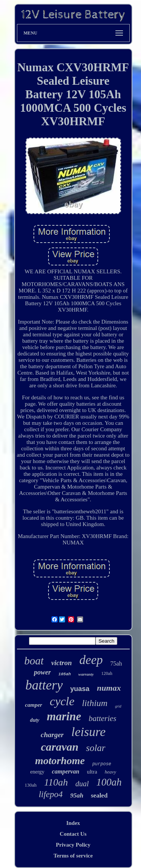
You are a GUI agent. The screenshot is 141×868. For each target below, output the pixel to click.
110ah (56, 782)
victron (61, 663)
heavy (110, 772)
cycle (62, 701)
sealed (99, 795)
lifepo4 (51, 794)
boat (34, 661)
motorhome (60, 761)
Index (73, 823)
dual (82, 784)
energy (37, 772)
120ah (107, 673)
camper (33, 705)
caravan (60, 747)
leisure (88, 732)
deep (91, 660)
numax (109, 688)
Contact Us (73, 834)
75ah (116, 663)
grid (118, 706)
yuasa (80, 689)
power (42, 672)
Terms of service (73, 856)
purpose (102, 764)
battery (44, 685)
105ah (64, 674)
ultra (92, 772)
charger (52, 735)
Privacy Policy (73, 845)
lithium (95, 703)
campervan (66, 771)
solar (96, 748)
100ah (109, 782)
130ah (31, 785)
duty (35, 720)
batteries (103, 718)
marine (64, 716)
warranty (86, 674)
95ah (77, 795)
